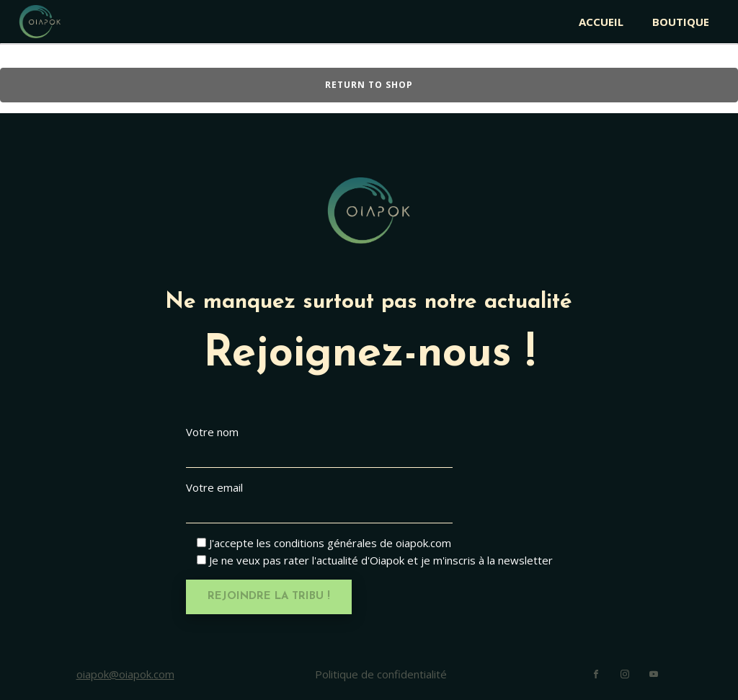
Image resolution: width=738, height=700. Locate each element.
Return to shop (369, 85)
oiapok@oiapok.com (125, 674)
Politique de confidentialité (381, 674)
